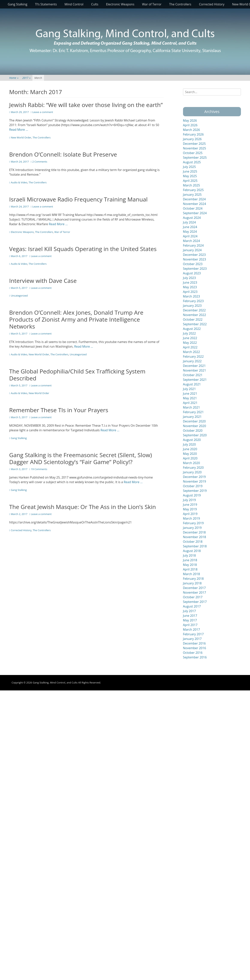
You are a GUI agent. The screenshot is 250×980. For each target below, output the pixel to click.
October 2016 (193, 653)
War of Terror (152, 4)
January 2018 (192, 583)
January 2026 (192, 139)
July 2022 (189, 333)
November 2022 (195, 315)
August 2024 (192, 218)
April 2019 (190, 514)
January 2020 (192, 472)
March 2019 (192, 518)
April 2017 (190, 625)
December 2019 (194, 477)
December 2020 (194, 421)
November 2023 (195, 259)
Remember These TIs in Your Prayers (59, 410)
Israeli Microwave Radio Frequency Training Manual (78, 199)
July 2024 (189, 222)
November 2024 (195, 204)
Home (14, 78)
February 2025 (193, 190)
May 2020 (190, 454)
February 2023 (193, 301)
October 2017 (193, 597)
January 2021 (192, 417)
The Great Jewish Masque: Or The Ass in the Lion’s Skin (83, 507)
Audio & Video (19, 182)
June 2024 (190, 227)
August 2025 (192, 162)
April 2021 (190, 403)
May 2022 (190, 343)
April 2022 (190, 347)
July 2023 (189, 278)
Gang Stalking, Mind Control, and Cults (55, 683)
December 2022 (194, 310)
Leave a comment (43, 112)
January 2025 (192, 195)
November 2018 (195, 537)
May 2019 (190, 509)
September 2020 (195, 435)
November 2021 (195, 370)
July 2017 (189, 611)
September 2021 (195, 380)
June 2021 (190, 394)
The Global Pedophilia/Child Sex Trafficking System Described (77, 375)
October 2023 (193, 264)
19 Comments (39, 469)
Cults (95, 4)
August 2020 (192, 440)
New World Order (21, 137)
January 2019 (192, 528)
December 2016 (194, 643)
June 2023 (190, 282)
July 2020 (189, 444)
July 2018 (189, 555)
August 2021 (192, 384)
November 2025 (195, 148)
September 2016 (195, 657)
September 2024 (195, 213)
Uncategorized (19, 296)
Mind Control (74, 4)
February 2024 (193, 245)
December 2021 (194, 366)
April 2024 (190, 236)
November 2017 (195, 592)
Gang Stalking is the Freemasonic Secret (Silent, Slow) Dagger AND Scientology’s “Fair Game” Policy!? (81, 458)
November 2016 (195, 648)
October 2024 (193, 208)
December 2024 (194, 199)
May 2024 (190, 232)
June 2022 (190, 338)
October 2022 (193, 319)
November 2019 (195, 481)
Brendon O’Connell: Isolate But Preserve (63, 154)
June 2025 (190, 171)
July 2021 (189, 389)
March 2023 (192, 296)
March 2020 (192, 463)
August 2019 (192, 495)
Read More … (19, 130)
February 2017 (193, 634)
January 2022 (192, 361)
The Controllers (180, 4)
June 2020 (190, 449)
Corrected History (212, 4)
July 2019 (189, 500)
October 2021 (193, 375)
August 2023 (192, 273)
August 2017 (192, 606)
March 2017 (192, 629)
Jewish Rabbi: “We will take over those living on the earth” (86, 105)
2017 (26, 78)
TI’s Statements (46, 4)
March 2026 (192, 130)
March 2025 (192, 185)
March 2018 (192, 574)
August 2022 (192, 329)
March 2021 (192, 407)
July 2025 (189, 167)
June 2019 (190, 505)
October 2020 (193, 431)
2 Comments (40, 162)
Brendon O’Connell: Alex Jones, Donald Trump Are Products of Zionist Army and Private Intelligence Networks (76, 319)
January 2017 (192, 639)
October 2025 (193, 153)
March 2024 (192, 241)
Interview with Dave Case (43, 281)
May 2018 (190, 565)
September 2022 (195, 324)
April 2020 (190, 458)
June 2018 (190, 560)
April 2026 (190, 125)
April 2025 (190, 181)
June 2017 (190, 616)
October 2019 (193, 486)
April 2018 (190, 569)
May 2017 (190, 620)
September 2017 (195, 602)
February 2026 (193, 134)
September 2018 (195, 546)
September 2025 (195, 158)
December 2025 (194, 144)
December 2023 (194, 255)
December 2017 (194, 588)
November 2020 (195, 426)
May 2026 (190, 120)
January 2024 (192, 250)
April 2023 (190, 292)
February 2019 (193, 523)
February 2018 (193, 579)
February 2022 (193, 356)
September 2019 (195, 491)
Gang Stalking (18, 4)
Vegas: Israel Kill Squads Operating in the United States (83, 249)
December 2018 (194, 532)
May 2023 (190, 287)
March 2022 (192, 352)
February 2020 (193, 468)
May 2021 (190, 398)
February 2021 (193, 412)
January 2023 (192, 306)
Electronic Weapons (120, 4)
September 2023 (195, 269)
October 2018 (193, 542)
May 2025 (190, 176)
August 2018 (192, 551)
